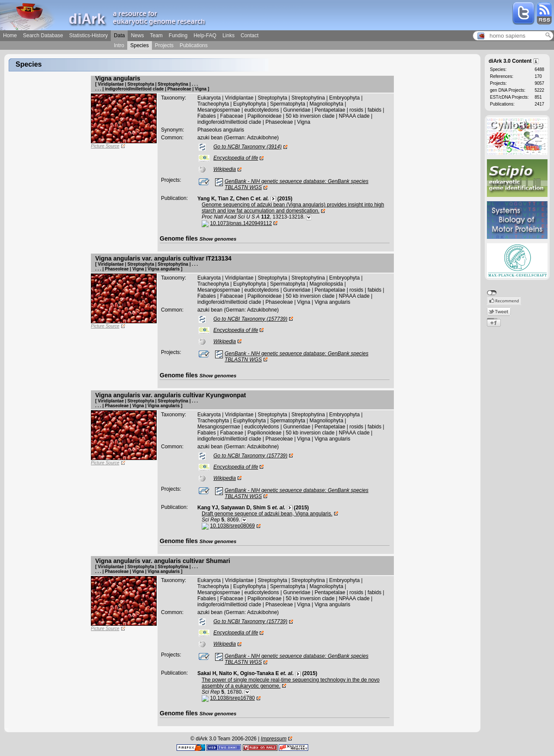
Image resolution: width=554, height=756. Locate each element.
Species (140, 45)
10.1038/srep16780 (232, 698)
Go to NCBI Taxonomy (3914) (248, 147)
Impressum (274, 739)
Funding (178, 35)
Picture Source (105, 146)
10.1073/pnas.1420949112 (241, 223)
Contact (250, 35)
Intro (119, 45)
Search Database (43, 35)
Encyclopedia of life (236, 158)
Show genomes (218, 239)
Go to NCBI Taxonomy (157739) (250, 319)
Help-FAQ (205, 35)
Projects (164, 45)
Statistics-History (89, 35)
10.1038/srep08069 (232, 526)
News (137, 35)
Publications (194, 45)
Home (10, 35)
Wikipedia (225, 169)
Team (156, 35)
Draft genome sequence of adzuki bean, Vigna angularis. (267, 514)
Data (119, 35)
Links (229, 35)
